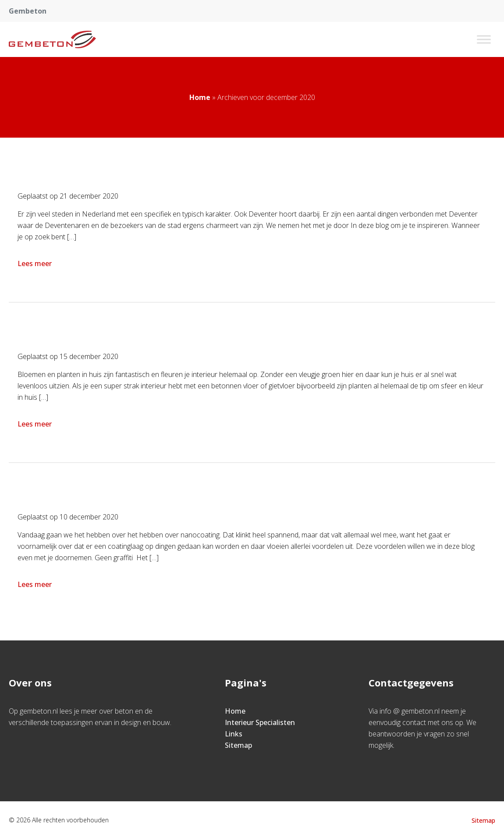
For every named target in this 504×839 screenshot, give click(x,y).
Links (234, 734)
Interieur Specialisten (260, 722)
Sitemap (238, 745)
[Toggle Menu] (484, 39)
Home (200, 97)
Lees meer (35, 263)
